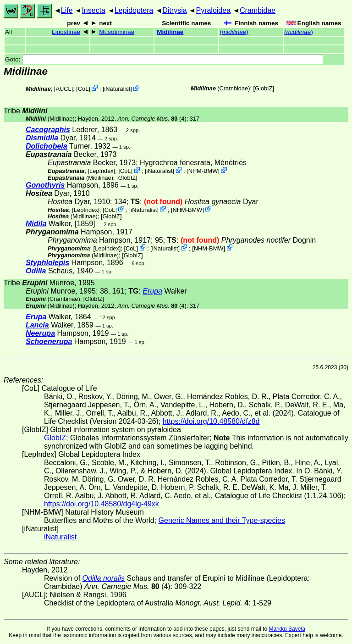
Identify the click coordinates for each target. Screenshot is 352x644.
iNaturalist (117, 89)
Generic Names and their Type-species (222, 520)
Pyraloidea (213, 10)
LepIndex (102, 171)
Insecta (93, 10)
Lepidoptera (134, 10)
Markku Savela (287, 629)
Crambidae (258, 10)
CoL (83, 89)
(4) (152, 119)
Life (67, 10)
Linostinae (66, 32)
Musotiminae (117, 32)
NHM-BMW (203, 171)
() (234, 32)
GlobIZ (264, 88)
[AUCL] (63, 89)
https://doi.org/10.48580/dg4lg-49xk (102, 504)
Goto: (164, 59)
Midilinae (170, 32)
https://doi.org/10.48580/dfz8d (211, 421)
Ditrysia (174, 10)
